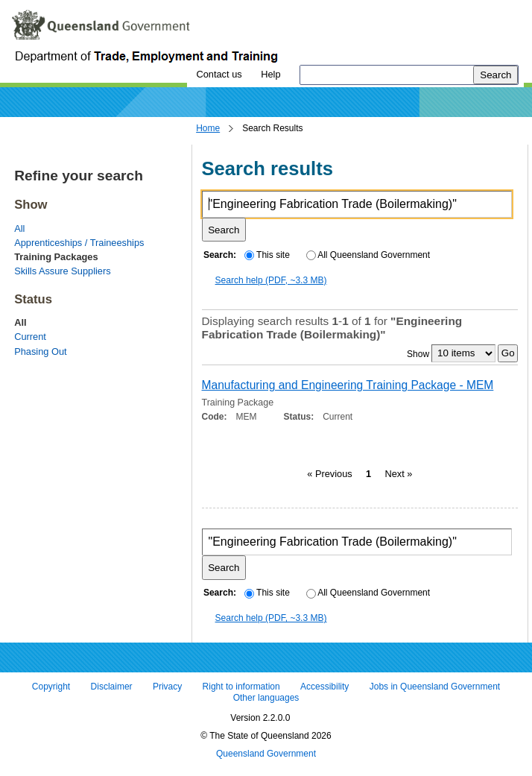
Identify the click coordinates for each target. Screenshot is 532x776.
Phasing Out (40, 351)
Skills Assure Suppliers (62, 271)
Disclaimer (112, 687)
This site (267, 255)
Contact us (219, 74)
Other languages (266, 698)
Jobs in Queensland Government (435, 687)
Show (418, 353)
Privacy (167, 687)
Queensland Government (266, 754)
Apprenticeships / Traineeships (79, 243)
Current (30, 337)
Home (208, 128)
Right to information (241, 687)
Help (270, 74)
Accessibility (324, 687)
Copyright (51, 687)
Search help (271, 280)
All (19, 228)
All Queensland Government (368, 255)
